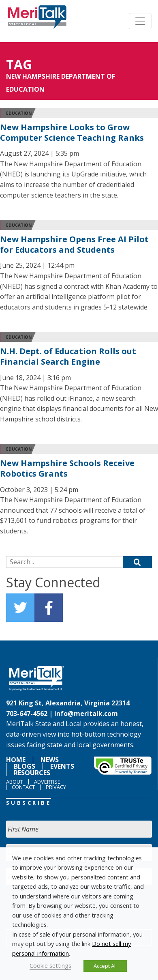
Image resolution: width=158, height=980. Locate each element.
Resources (32, 773)
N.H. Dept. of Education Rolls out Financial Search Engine (68, 356)
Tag (19, 64)
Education (19, 113)
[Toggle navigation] (140, 21)
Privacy (56, 787)
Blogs (25, 766)
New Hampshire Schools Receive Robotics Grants (67, 468)
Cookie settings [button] (50, 965)
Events (62, 766)
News (50, 760)
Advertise (47, 782)
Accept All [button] (105, 966)
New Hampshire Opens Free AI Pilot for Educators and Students (74, 244)
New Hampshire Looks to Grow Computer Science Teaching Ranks (72, 132)
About (15, 782)
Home (16, 760)
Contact (23, 787)
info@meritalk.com (86, 714)
